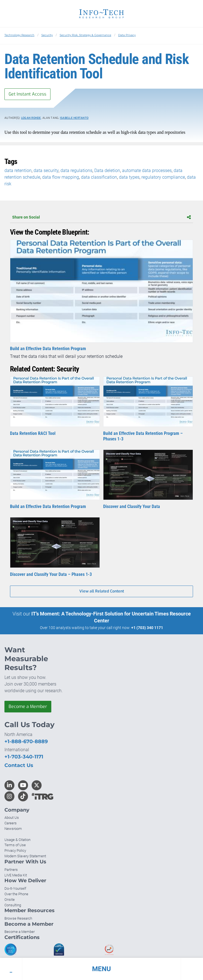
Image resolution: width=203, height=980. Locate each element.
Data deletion (107, 170)
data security (46, 170)
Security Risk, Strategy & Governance (85, 35)
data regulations (76, 170)
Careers (11, 823)
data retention (18, 170)
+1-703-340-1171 (24, 757)
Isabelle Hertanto (74, 118)
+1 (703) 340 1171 (147, 628)
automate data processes (147, 170)
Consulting (13, 905)
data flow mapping (61, 177)
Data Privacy (127, 35)
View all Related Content (102, 591)
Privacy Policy (15, 851)
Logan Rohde (31, 118)
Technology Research (19, 35)
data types (129, 177)
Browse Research (18, 918)
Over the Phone (16, 894)
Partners (11, 870)
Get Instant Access (27, 94)
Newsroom (13, 829)
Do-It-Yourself (15, 888)
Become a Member (28, 706)
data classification (99, 177)
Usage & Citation (17, 840)
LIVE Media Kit (16, 875)
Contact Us (19, 765)
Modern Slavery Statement (25, 856)
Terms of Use (15, 845)
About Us (12, 818)
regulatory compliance (163, 177)
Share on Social (101, 217)
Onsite (10, 900)
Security (47, 35)
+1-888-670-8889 (26, 742)
